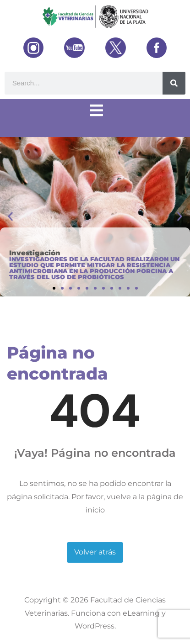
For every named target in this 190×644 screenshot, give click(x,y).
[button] (10, 217)
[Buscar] (174, 83)
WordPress (95, 626)
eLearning (141, 613)
